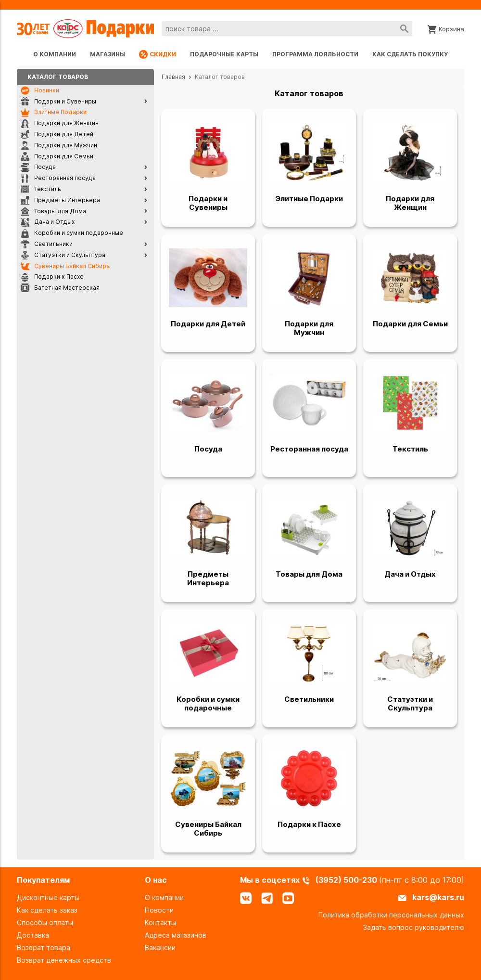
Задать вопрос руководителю (414, 927)
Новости (159, 910)
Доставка (33, 935)
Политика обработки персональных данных (391, 915)
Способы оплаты (45, 922)
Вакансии (160, 948)
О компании (55, 54)
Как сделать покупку (410, 54)
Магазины (108, 54)
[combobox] (287, 29)
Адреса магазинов (176, 935)
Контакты (160, 922)
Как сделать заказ (47, 910)
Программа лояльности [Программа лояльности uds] (315, 54)
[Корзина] (446, 28)
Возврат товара (44, 948)
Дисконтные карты (48, 897)
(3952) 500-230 (347, 880)
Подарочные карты (224, 54)
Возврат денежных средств (64, 960)
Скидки (158, 54)
